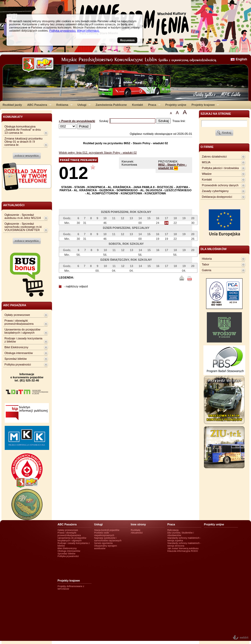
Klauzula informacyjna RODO (183, 551)
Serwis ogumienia (103, 543)
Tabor (206, 264)
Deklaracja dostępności (217, 197)
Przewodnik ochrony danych (220, 185)
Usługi (83, 105)
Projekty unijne (176, 105)
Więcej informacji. (88, 31)
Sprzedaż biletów (16, 359)
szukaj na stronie (216, 114)
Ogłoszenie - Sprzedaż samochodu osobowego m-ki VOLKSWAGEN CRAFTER (23, 227)
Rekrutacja (173, 530)
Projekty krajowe (204, 105)
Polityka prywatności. (63, 31)
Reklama (63, 105)
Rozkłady (136, 530)
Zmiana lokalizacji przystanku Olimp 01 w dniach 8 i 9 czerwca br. (24, 142)
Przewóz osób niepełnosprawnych (104, 534)
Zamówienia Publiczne (111, 105)
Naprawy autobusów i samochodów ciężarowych (108, 539)
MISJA (206, 162)
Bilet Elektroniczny (16, 347)
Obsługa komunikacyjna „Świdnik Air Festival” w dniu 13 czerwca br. (23, 130)
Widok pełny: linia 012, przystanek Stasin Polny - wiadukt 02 (98, 153)
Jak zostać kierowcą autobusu (183, 548)
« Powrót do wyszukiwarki (77, 121)
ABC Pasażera (38, 105)
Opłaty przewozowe (17, 315)
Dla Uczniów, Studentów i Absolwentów (181, 534)
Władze (207, 174)
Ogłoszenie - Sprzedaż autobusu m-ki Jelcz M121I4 (23, 216)
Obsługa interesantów (19, 353)
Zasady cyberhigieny (215, 191)
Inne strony (138, 524)
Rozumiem (127, 40)
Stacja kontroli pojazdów (107, 530)
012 (73, 173)
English (241, 59)
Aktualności (137, 533)
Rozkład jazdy (12, 105)
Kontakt (138, 105)
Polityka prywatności (18, 364)
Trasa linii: (179, 121)
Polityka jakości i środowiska (220, 168)
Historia (207, 259)
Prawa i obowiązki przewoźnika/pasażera (19, 322)
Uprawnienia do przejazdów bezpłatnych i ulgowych (22, 331)
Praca (153, 105)
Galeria (207, 270)
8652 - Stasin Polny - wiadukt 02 (172, 166)
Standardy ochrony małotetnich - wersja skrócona (184, 544)
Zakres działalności (214, 156)
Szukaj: (104, 121)
